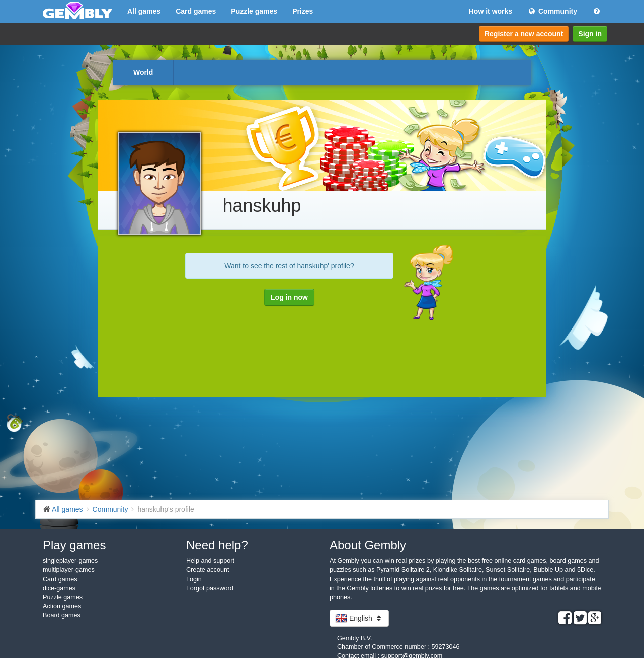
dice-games (59, 588)
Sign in (590, 34)
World (143, 72)
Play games (74, 545)
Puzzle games (254, 11)
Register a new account (524, 34)
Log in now (289, 297)
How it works (491, 11)
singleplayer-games (70, 561)
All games (144, 11)
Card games (196, 11)
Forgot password (210, 588)
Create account (208, 570)
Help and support (210, 561)
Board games (62, 615)
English (359, 618)
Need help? (217, 545)
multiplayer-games (69, 570)
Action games (62, 606)
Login (194, 579)
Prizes (303, 11)
